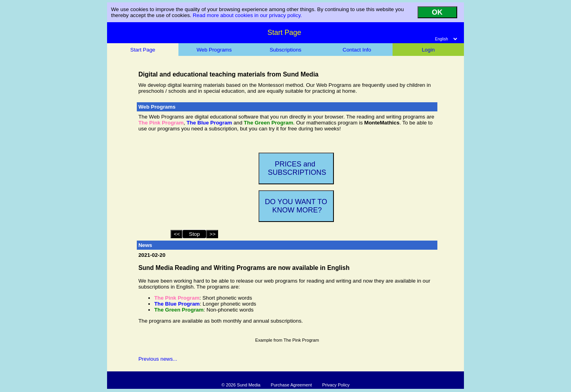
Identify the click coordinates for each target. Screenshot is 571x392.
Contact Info (357, 50)
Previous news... (158, 359)
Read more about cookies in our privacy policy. (247, 15)
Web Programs (214, 50)
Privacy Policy (336, 385)
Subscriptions (285, 50)
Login (428, 50)
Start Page (143, 50)
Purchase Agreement (291, 385)
